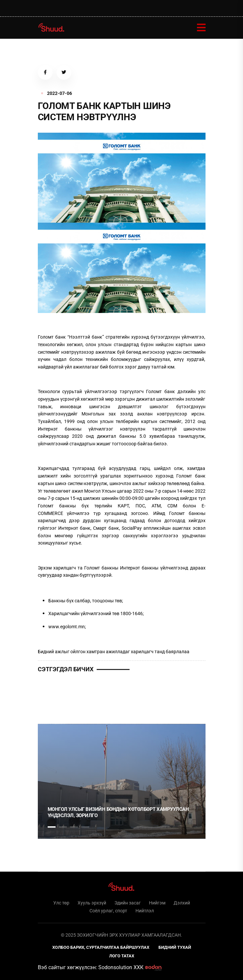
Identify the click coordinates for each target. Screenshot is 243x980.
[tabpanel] (122, 781)
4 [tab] (85, 827)
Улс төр (61, 903)
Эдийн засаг (128, 903)
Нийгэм (157, 903)
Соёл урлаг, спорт (108, 911)
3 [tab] (74, 827)
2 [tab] (63, 827)
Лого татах (122, 956)
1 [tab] (52, 697)
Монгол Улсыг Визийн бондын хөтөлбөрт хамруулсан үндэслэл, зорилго (118, 813)
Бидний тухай (175, 947)
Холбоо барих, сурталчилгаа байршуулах (101, 947)
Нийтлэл (145, 911)
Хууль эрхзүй (92, 903)
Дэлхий (182, 903)
